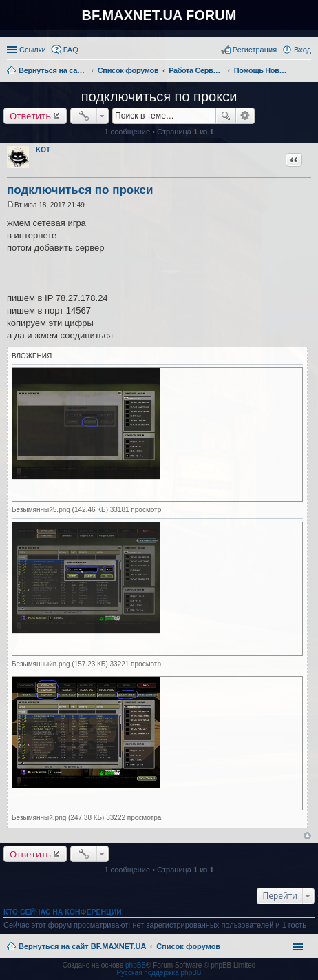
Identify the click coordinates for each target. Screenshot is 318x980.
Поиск (226, 116)
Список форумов (188, 946)
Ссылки (33, 50)
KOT (43, 150)
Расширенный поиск (245, 116)
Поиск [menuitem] (307, 72)
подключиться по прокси (159, 96)
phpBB (136, 965)
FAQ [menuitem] (71, 50)
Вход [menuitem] (303, 50)
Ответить (30, 116)
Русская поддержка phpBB (159, 973)
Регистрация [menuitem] (255, 50)
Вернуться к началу (307, 836)
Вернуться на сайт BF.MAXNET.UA (82, 946)
